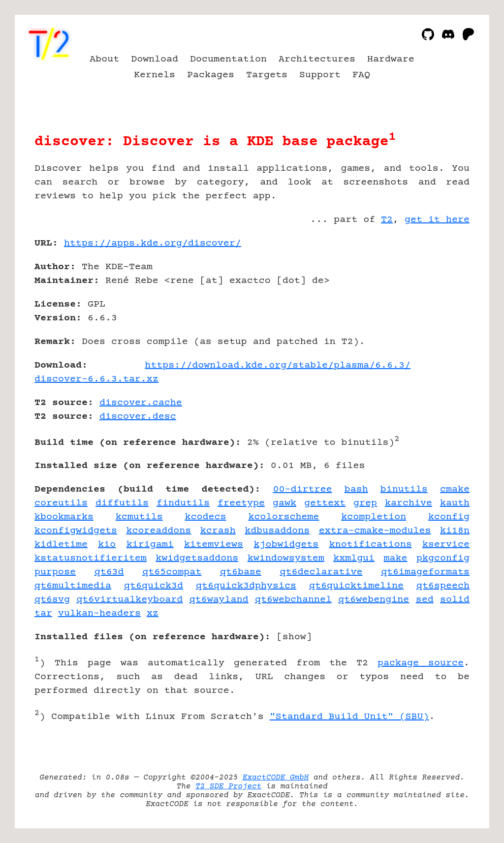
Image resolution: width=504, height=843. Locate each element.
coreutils (61, 503)
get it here (437, 220)
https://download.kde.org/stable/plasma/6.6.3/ (278, 365)
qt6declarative (321, 572)
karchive (409, 503)
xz (153, 613)
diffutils (122, 503)
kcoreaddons (158, 531)
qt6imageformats (425, 572)
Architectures (317, 59)
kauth (455, 503)
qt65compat (172, 572)
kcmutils (139, 517)
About (104, 59)
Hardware (391, 59)
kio (107, 545)
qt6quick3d (154, 586)
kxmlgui (354, 558)
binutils (404, 489)
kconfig (449, 517)
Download (155, 59)
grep (365, 503)
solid (455, 600)
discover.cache (141, 403)
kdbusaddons (277, 531)
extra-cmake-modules (375, 531)
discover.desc (138, 417)
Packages (211, 75)
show (294, 637)
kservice (446, 545)
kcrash (218, 531)
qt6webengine (374, 600)
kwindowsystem (286, 558)
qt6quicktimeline (356, 586)
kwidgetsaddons (197, 558)
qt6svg (52, 600)
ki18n (455, 531)
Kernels (155, 75)
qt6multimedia (73, 586)
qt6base (241, 572)
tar (43, 613)
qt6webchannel (293, 600)
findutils (183, 503)
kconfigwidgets (76, 531)
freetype (241, 503)
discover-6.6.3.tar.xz (96, 379)
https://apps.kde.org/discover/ (153, 243)
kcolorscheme (283, 517)
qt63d (109, 572)
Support (320, 75)
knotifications (371, 545)
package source (421, 663)
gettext (325, 503)
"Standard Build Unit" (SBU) (349, 717)
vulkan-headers (99, 613)
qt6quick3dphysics (246, 586)
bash (356, 489)
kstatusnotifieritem (91, 558)
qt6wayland (219, 600)
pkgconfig (443, 558)
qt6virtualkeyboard (129, 600)
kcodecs (206, 517)
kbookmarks (64, 517)
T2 (387, 220)
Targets (267, 75)
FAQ (361, 75)
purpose (55, 572)
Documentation (228, 59)
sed (425, 600)
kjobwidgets (286, 545)
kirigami (150, 545)
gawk (284, 503)
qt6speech (443, 586)
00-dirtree (303, 489)
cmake (455, 489)
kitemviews (214, 545)
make (396, 558)
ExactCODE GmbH (276, 778)
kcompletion (374, 517)
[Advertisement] (440, 301)
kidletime (61, 545)
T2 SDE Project (228, 786)
